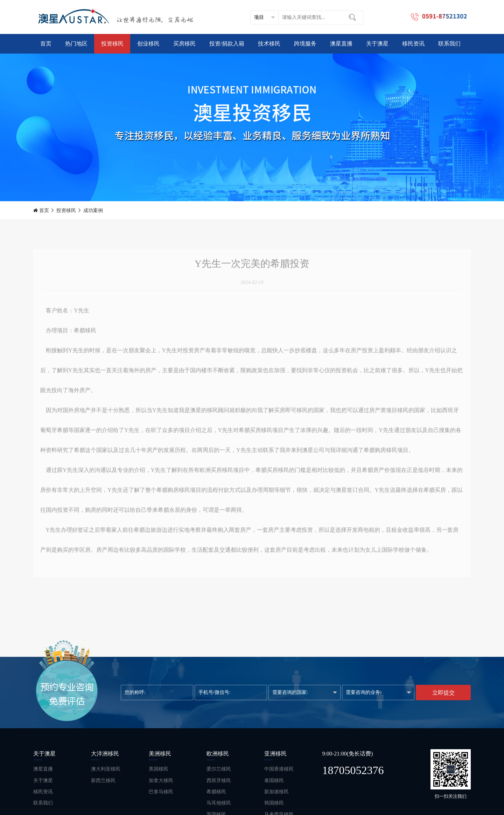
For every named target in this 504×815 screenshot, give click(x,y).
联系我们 (449, 44)
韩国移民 (274, 803)
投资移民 (112, 44)
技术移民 (269, 44)
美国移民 (159, 769)
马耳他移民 (219, 803)
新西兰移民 (103, 781)
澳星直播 (341, 44)
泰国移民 (274, 781)
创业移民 (148, 44)
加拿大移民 (161, 781)
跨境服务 (305, 44)
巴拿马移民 (161, 792)
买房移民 (184, 44)
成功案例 (93, 210)
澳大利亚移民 (106, 769)
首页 (46, 44)
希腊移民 (216, 792)
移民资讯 (413, 44)
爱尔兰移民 (219, 769)
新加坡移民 (276, 792)
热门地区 (76, 44)
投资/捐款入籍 (227, 44)
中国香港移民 (279, 769)
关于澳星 (377, 44)
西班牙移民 (219, 781)
